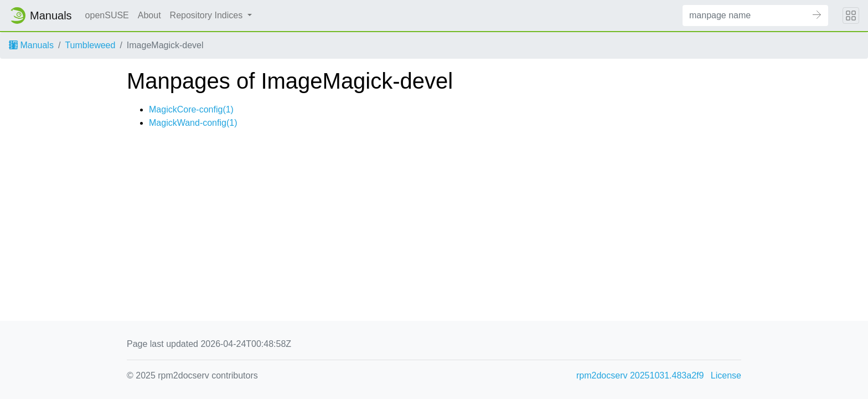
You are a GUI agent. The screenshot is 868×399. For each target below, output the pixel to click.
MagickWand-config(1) (193, 123)
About (149, 15)
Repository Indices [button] (208, 15)
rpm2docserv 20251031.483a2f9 (640, 375)
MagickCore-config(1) (191, 109)
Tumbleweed (90, 45)
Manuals (31, 45)
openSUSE (107, 15)
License (726, 375)
